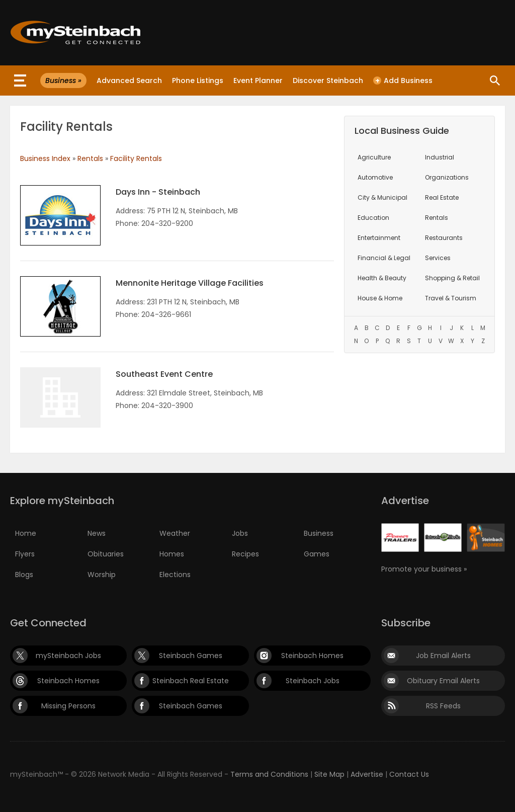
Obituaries (106, 554)
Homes (172, 554)
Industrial (440, 157)
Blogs (24, 575)
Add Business (403, 80)
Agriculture (374, 157)
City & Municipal (382, 197)
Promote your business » (424, 569)
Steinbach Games (191, 656)
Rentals (90, 158)
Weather (175, 533)
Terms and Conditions (269, 774)
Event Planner (258, 80)
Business (319, 533)
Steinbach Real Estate (191, 681)
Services (438, 258)
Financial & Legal (384, 258)
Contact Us (409, 774)
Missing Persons (68, 706)
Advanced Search (129, 80)
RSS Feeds (443, 706)
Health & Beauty (382, 278)
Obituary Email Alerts (443, 681)
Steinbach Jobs (313, 681)
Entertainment (379, 238)
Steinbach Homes (312, 656)
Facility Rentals (136, 158)
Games (317, 554)
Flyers (25, 554)
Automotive (375, 177)
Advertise (367, 774)
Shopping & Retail (452, 278)
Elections (175, 575)
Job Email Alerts (443, 656)
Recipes (245, 554)
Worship (102, 575)
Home (26, 533)
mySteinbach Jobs (68, 656)
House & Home (380, 298)
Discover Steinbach (328, 80)
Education (373, 218)
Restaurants (444, 238)
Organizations (447, 177)
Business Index (45, 158)
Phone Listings (198, 80)
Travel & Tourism (451, 298)
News (97, 533)
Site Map (329, 774)
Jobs (240, 533)
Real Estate (442, 197)
